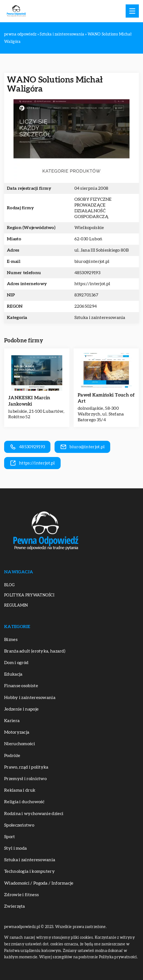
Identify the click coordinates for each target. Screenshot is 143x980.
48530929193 (87, 273)
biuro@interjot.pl (92, 261)
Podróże (12, 756)
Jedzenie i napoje (21, 709)
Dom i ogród (16, 663)
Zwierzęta (15, 906)
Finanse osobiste (21, 686)
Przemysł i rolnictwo (25, 779)
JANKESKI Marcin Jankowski (29, 401)
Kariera (12, 721)
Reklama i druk (20, 790)
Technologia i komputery (29, 871)
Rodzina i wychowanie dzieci (34, 814)
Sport (10, 837)
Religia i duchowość (24, 802)
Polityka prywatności (29, 595)
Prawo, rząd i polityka (26, 767)
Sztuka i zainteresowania (100, 318)
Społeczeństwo (19, 825)
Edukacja (13, 674)
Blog (9, 585)
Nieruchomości (20, 744)
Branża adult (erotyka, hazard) (35, 651)
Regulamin (16, 605)
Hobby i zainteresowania (30, 698)
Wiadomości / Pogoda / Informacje (39, 883)
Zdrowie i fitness (21, 895)
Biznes (11, 640)
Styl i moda (15, 848)
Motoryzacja (17, 732)
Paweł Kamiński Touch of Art (106, 398)
